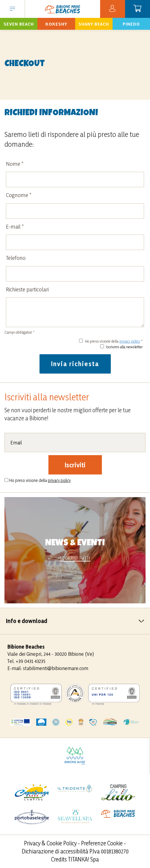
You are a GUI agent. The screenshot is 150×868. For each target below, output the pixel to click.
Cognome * (19, 195)
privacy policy (130, 341)
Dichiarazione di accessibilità (55, 851)
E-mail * (15, 227)
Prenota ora (19, 24)
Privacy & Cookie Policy (50, 843)
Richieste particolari (27, 289)
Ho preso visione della (40, 480)
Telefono (16, 258)
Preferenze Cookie (102, 843)
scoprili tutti (75, 558)
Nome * (15, 164)
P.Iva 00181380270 (109, 851)
